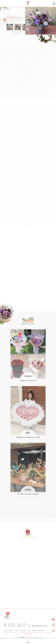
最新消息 (11, 631)
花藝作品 (23, 631)
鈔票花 (29, 631)
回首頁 (28, 641)
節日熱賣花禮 (41, 631)
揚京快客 (23, 637)
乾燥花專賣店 (22, 633)
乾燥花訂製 (8, 633)
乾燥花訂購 (14, 633)
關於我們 (17, 631)
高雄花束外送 (29, 633)
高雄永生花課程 (28, 634)
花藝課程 (34, 631)
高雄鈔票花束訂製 (38, 633)
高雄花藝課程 (47, 633)
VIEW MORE (15, 72)
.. (34, 637)
